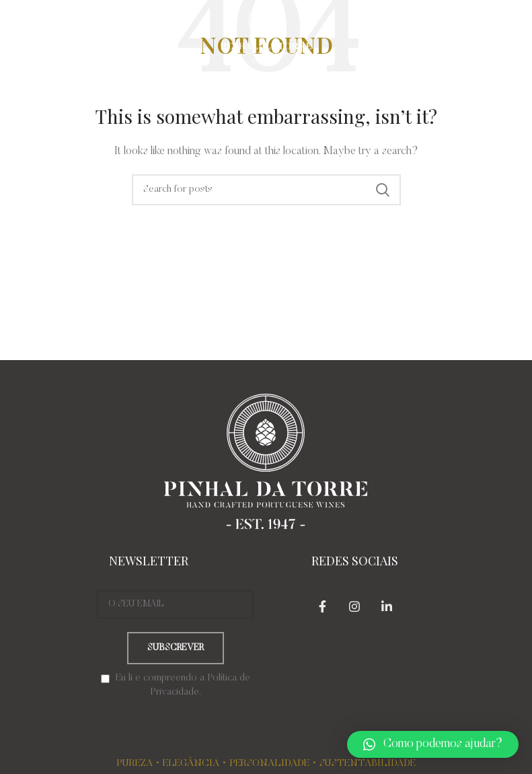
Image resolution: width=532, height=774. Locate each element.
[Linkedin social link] (387, 606)
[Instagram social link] (354, 606)
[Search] (266, 190)
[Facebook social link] (322, 606)
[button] (433, 744)
